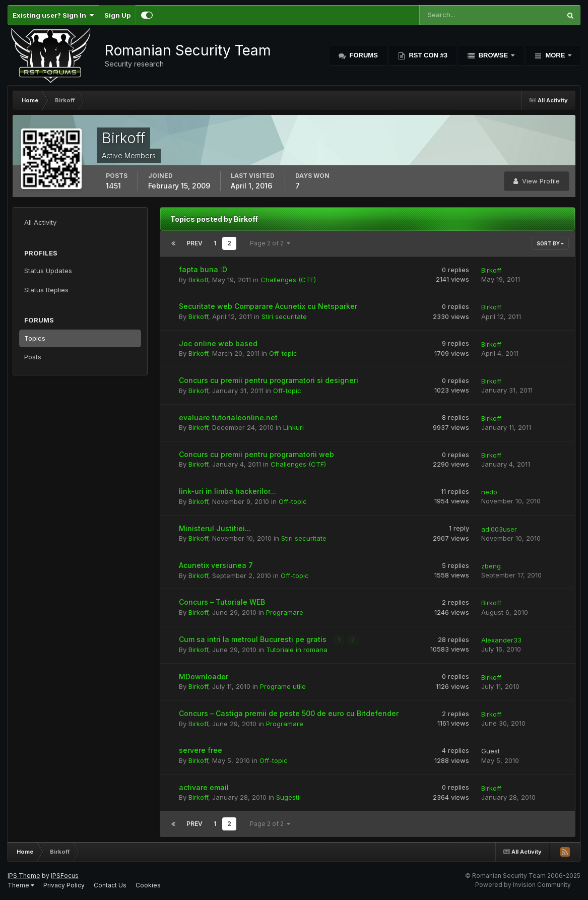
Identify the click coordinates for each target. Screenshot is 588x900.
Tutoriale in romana (297, 650)
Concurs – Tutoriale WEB (222, 602)
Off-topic (283, 353)
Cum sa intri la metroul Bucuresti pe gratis (254, 639)
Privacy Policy (64, 885)
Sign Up (117, 15)
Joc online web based (218, 343)
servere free (201, 750)
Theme (21, 885)
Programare (285, 612)
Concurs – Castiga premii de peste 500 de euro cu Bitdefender (289, 713)
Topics (35, 338)
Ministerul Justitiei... (215, 528)
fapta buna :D (203, 269)
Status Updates (48, 271)
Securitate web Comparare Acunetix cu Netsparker (268, 306)
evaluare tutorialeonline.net (228, 417)
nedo (489, 492)
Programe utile (283, 686)
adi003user (499, 529)
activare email (204, 787)
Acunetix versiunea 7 (216, 565)
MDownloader (204, 677)
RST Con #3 (427, 55)
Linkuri (293, 427)
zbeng (491, 566)
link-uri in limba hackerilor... (227, 491)
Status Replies (46, 290)
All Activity (40, 222)
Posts (33, 357)
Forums (363, 55)
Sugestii (288, 797)
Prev (194, 243)
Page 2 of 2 (270, 243)
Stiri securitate (284, 316)
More (555, 55)
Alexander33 (501, 640)
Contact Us (110, 885)
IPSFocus (65, 876)
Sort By (550, 243)
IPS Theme (24, 876)
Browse (493, 55)
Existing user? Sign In (53, 15)
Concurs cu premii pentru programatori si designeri (269, 380)
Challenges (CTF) (288, 280)
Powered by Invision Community (523, 885)
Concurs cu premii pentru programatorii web (256, 454)
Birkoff (198, 280)
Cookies (148, 885)
